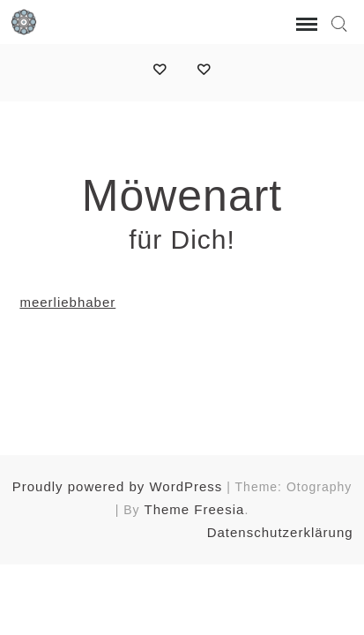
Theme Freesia (195, 509)
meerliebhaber (67, 302)
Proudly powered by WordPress (118, 486)
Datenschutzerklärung (280, 532)
